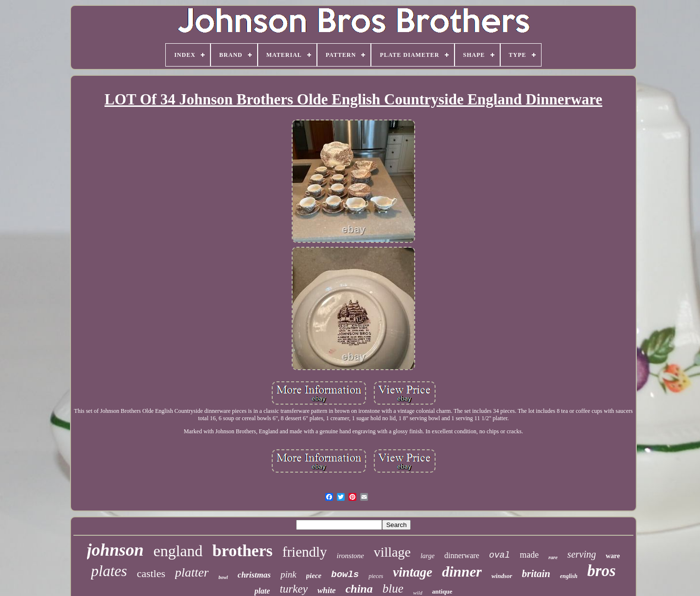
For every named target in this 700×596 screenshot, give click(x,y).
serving (582, 554)
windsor (502, 576)
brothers (243, 551)
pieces (376, 576)
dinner (462, 571)
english (569, 576)
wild (418, 593)
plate (262, 591)
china (359, 589)
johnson (115, 550)
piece (314, 576)
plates (109, 571)
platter (192, 572)
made (529, 555)
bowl (223, 577)
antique (442, 591)
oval (499, 555)
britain (536, 574)
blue (393, 588)
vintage (412, 572)
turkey (293, 589)
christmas (254, 575)
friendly (305, 552)
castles (151, 573)
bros (602, 571)
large (428, 556)
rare (553, 557)
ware (613, 556)
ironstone (350, 556)
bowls (345, 575)
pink (289, 574)
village (392, 552)
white (327, 590)
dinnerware (462, 555)
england (178, 551)
